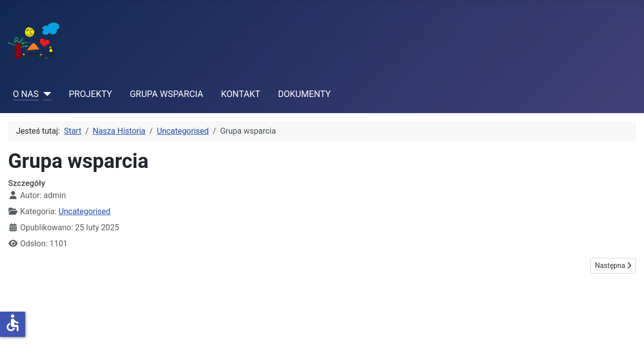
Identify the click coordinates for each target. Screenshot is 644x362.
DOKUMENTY (304, 94)
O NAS (26, 94)
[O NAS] (45, 94)
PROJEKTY (91, 94)
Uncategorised (84, 211)
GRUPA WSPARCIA (167, 94)
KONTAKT (240, 94)
